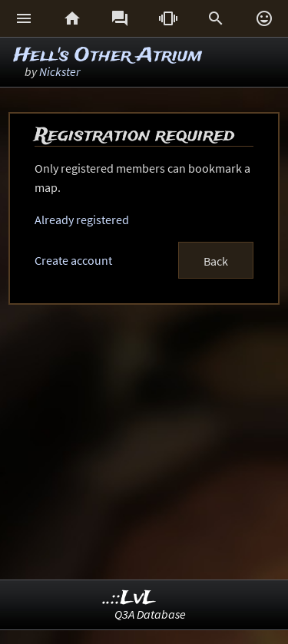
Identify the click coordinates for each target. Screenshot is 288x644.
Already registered (82, 220)
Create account (73, 260)
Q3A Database (150, 614)
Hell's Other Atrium (108, 56)
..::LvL (129, 598)
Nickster (60, 71)
